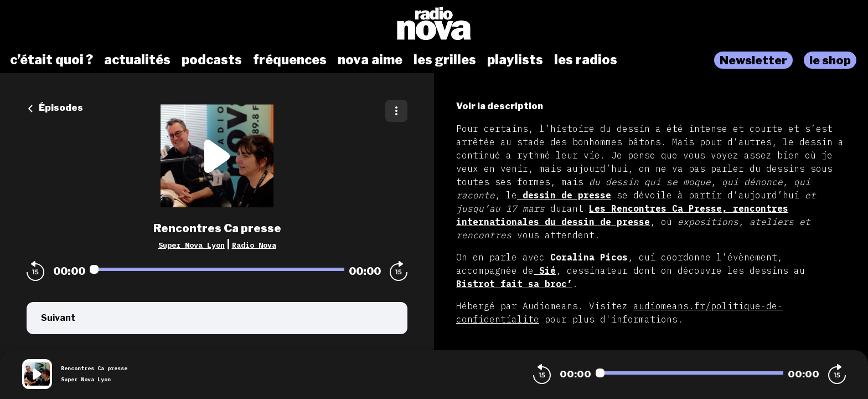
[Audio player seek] (217, 269)
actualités (137, 60)
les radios (586, 60)
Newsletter (753, 60)
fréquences (290, 60)
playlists (515, 60)
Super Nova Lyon (192, 245)
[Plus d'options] (396, 111)
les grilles (445, 60)
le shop (830, 60)
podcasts (212, 60)
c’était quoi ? (51, 60)
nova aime (370, 60)
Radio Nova (254, 245)
